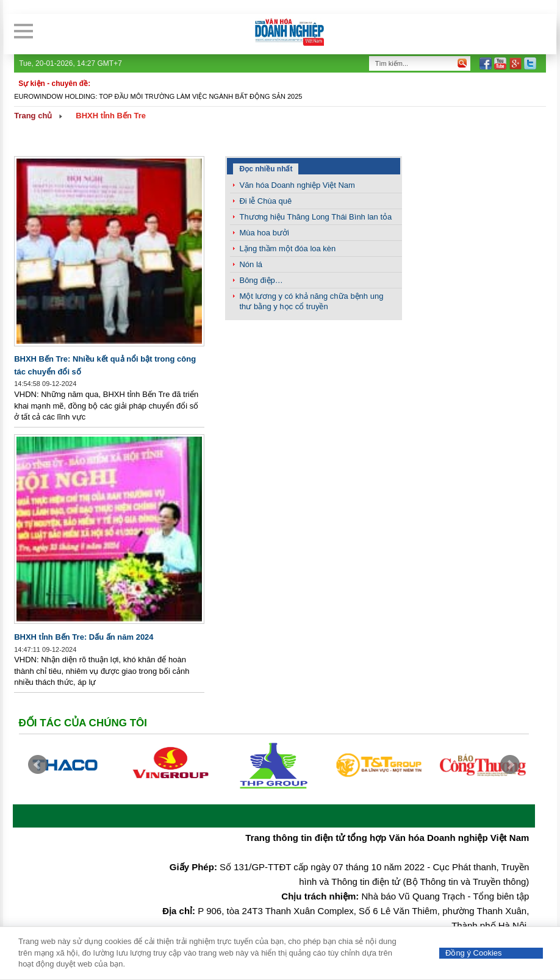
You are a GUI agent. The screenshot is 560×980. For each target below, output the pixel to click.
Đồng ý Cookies (474, 953)
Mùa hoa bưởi (264, 233)
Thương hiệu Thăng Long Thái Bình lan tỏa (315, 217)
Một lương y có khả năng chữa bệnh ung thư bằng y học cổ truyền (311, 301)
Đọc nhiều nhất (266, 169)
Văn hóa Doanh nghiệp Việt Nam (297, 185)
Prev (38, 765)
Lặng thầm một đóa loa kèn (287, 249)
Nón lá (251, 264)
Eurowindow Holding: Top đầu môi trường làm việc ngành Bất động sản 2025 (158, 96)
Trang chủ (33, 116)
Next (510, 765)
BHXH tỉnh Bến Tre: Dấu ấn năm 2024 (84, 637)
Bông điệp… (261, 280)
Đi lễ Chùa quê (265, 201)
